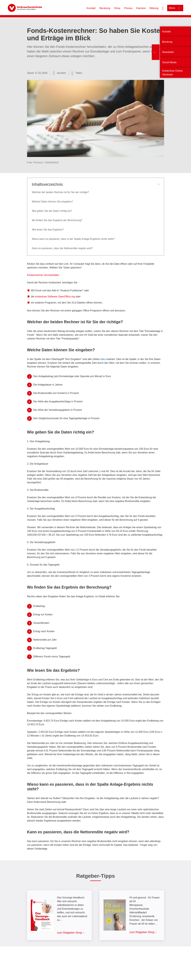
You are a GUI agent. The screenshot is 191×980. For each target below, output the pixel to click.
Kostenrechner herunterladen (43, 275)
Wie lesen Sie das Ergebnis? (48, 230)
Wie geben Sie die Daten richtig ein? (52, 211)
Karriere (141, 8)
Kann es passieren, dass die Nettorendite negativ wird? (62, 248)
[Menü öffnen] (175, 8)
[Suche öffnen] (163, 8)
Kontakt (91, 8)
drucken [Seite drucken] (61, 73)
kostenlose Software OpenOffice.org (55, 297)
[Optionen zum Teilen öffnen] (77, 73)
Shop (117, 8)
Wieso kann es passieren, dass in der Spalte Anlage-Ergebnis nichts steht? (73, 239)
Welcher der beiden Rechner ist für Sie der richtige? (60, 192)
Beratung (105, 8)
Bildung (154, 8)
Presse (128, 8)
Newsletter (168, 52)
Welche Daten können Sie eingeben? (52, 202)
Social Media (169, 62)
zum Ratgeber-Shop (70, 933)
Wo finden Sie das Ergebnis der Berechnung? (57, 220)
